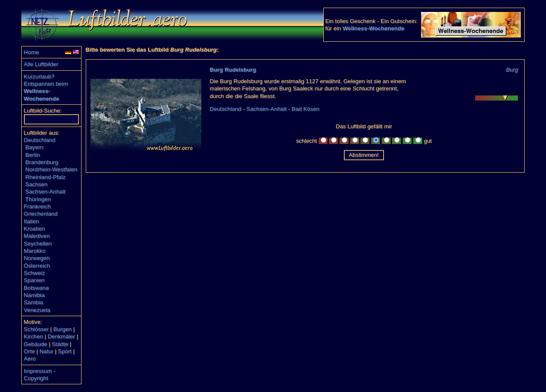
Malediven (37, 236)
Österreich (37, 266)
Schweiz (35, 273)
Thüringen (38, 199)
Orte (29, 351)
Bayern (34, 147)
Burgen (62, 329)
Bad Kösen (306, 109)
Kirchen (33, 336)
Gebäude (36, 344)
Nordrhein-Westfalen (51, 169)
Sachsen (36, 184)
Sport (65, 351)
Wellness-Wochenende (373, 28)
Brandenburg (42, 162)
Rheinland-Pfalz (45, 177)
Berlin (32, 155)
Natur (46, 351)
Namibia (34, 295)
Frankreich (37, 206)
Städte (60, 344)
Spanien (34, 280)
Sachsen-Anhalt (45, 192)
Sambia (33, 302)
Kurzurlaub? (39, 76)
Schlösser (36, 329)
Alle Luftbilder (41, 64)
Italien (32, 221)
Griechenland (41, 214)
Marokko (35, 251)
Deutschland (40, 140)
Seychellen (38, 244)
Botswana (36, 288)
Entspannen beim (46, 84)
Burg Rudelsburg (233, 70)
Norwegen (37, 258)
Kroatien (35, 229)
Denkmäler (61, 336)
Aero (30, 359)
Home (32, 52)
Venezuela (37, 310)
